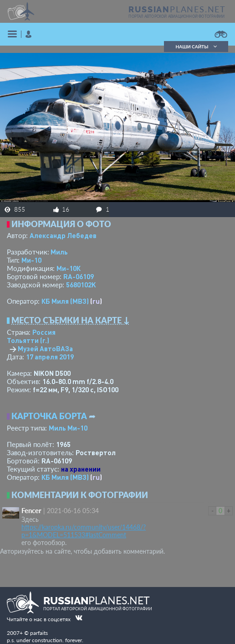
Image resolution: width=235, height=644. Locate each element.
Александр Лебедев (63, 235)
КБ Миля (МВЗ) (65, 301)
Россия (44, 332)
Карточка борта (49, 416)
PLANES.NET (177, 9)
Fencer (31, 510)
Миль (59, 252)
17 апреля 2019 (50, 357)
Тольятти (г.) (28, 340)
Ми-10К (69, 268)
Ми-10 (31, 260)
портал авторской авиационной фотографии (176, 16)
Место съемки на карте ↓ (71, 320)
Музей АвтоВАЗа (45, 348)
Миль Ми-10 (68, 428)
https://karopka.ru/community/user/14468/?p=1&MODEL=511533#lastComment (84, 531)
